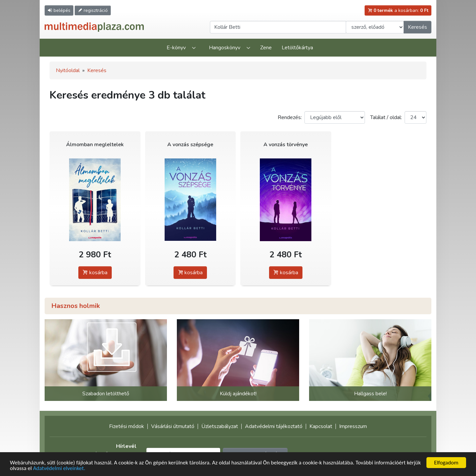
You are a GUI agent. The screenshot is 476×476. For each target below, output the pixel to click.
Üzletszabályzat (220, 426)
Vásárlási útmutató (173, 426)
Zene (266, 48)
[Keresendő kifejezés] (278, 27)
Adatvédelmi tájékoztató (274, 426)
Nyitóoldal (68, 70)
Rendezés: (290, 117)
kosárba (95, 273)
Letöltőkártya (297, 48)
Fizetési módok (127, 426)
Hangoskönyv (225, 48)
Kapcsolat (321, 426)
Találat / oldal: (386, 117)
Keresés (417, 27)
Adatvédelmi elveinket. (59, 469)
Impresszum (353, 426)
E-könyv (176, 48)
